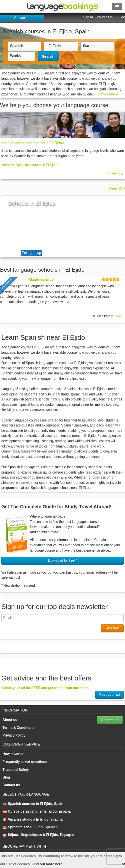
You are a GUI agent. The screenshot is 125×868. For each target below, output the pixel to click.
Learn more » (107, 94)
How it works (13, 754)
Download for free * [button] (62, 560)
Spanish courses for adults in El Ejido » (33, 143)
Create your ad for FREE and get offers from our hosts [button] (45, 688)
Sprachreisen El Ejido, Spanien (30, 827)
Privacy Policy (14, 735)
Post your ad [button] (109, 695)
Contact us (22, 18)
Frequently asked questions (25, 762)
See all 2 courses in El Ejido (104, 17)
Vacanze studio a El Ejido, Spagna (33, 819)
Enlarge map (31, 253)
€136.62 (117, 316)
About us (10, 720)
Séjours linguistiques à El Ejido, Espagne (38, 835)
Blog (6, 777)
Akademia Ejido (41, 279)
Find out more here (47, 864)
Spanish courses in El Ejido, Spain (33, 804)
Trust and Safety (16, 770)
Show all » (115, 174)
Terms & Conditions (18, 728)
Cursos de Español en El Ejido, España (37, 811)
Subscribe (112, 628)
